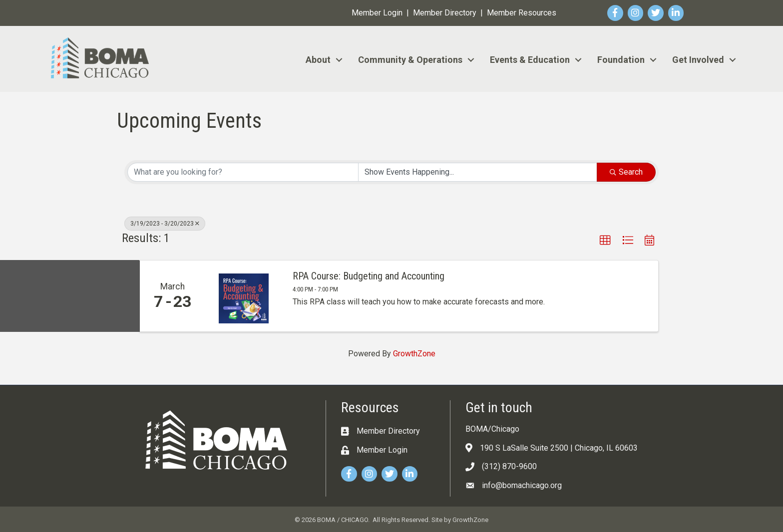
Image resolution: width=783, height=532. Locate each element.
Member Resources (522, 13)
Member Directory (445, 13)
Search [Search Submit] (626, 172)
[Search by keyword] (243, 172)
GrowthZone (414, 354)
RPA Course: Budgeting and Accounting (369, 276)
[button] (605, 241)
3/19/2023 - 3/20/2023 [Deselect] (165, 224)
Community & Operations (410, 60)
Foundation (621, 60)
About (318, 60)
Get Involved (698, 60)
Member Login (377, 13)
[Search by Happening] (478, 172)
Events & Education (530, 60)
